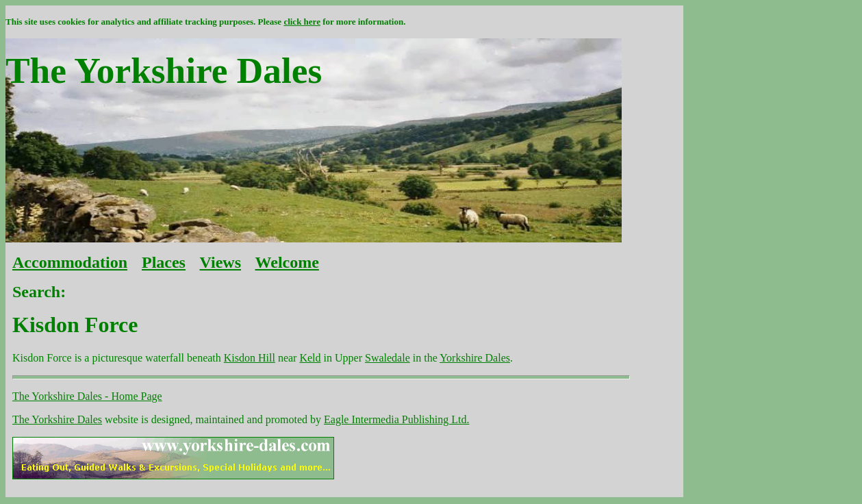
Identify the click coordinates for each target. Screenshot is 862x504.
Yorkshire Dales (475, 358)
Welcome (287, 262)
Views (220, 262)
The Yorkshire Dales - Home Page (87, 396)
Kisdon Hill (250, 358)
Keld (310, 358)
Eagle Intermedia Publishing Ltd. (396, 419)
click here (302, 22)
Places (164, 262)
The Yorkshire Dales (57, 419)
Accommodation (70, 262)
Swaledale (388, 358)
